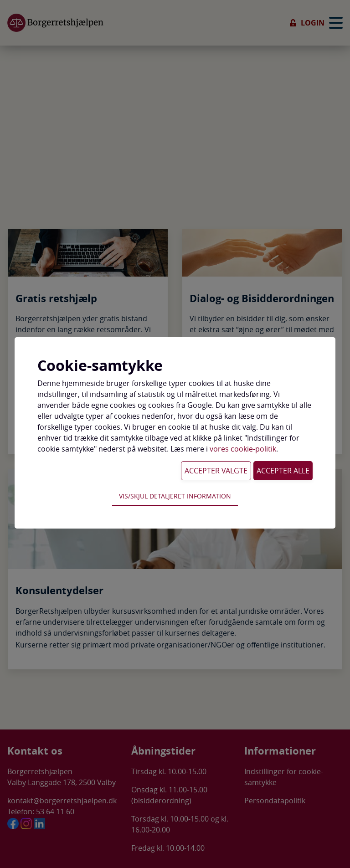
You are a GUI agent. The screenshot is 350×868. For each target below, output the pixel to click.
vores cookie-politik (243, 449)
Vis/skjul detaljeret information (175, 496)
